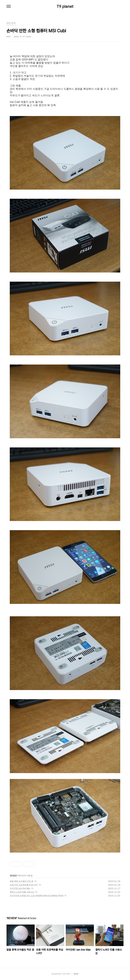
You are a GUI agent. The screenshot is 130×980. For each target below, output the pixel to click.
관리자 (76, 974)
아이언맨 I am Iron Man (20, 888)
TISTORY (66, 974)
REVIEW (13, 876)
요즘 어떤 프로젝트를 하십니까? (24, 885)
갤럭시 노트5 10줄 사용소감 (22, 892)
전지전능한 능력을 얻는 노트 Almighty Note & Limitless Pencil (37, 895)
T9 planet (65, 7)
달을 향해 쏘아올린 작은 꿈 (22, 881)
